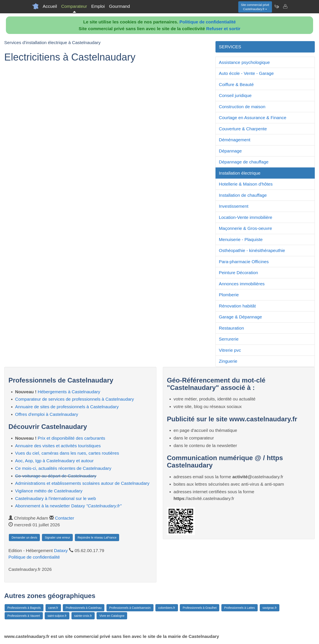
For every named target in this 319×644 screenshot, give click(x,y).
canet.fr (53, 608)
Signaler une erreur (57, 538)
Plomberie (229, 295)
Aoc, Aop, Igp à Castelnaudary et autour (54, 461)
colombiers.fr (167, 608)
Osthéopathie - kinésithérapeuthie (252, 250)
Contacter (65, 518)
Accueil (50, 6)
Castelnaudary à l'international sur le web (56, 498)
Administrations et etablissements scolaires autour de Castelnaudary (82, 483)
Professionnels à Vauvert (24, 616)
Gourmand (119, 6)
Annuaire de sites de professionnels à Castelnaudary (67, 407)
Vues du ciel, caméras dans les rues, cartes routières (67, 453)
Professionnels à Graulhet (200, 608)
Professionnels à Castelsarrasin (130, 608)
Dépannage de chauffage (244, 162)
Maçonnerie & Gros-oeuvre (245, 228)
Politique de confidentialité (208, 22)
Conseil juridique (235, 95)
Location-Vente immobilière (246, 217)
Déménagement (235, 140)
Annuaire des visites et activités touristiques (58, 446)
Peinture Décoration (238, 273)
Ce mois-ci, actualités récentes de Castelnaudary (63, 468)
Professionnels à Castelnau (83, 608)
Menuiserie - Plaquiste (241, 239)
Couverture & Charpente (243, 129)
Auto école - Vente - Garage (246, 73)
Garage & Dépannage (240, 317)
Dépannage (230, 151)
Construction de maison (242, 107)
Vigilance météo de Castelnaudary (49, 491)
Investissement (234, 206)
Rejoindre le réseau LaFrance (97, 538)
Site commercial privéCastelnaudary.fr (255, 7)
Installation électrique (240, 173)
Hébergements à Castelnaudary (69, 392)
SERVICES (230, 47)
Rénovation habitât (237, 306)
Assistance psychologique (244, 62)
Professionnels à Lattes (240, 608)
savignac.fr (270, 608)
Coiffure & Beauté (236, 84)
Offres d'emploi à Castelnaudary (47, 414)
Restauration (231, 328)
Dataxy (61, 550)
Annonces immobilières (242, 284)
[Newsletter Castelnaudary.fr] (277, 6)
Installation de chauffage (243, 195)
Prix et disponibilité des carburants (71, 438)
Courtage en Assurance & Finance (253, 118)
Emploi (98, 6)
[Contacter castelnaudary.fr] (285, 6)
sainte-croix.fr (83, 616)
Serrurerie (229, 339)
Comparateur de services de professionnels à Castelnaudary (75, 399)
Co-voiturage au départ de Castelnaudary (56, 476)
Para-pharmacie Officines (244, 262)
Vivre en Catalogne (112, 616)
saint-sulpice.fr (57, 616)
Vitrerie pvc (230, 350)
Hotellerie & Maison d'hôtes (246, 184)
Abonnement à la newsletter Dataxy (68, 506)
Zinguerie (228, 361)
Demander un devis (24, 538)
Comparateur (74, 6)
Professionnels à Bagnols (24, 608)
